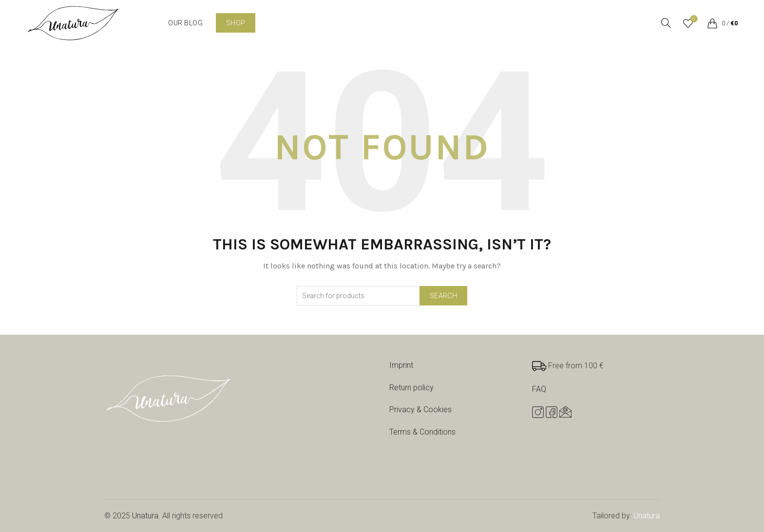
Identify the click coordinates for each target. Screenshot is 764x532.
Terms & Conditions (422, 432)
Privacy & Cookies (420, 409)
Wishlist (693, 19)
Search (443, 296)
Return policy (411, 388)
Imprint (401, 365)
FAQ (539, 389)
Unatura (145, 516)
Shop (236, 23)
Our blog (185, 23)
